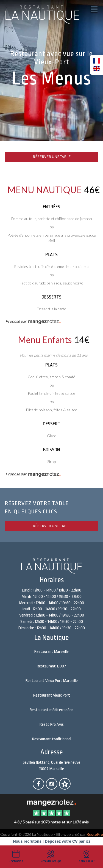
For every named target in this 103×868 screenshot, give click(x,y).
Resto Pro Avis (52, 725)
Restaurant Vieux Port (52, 695)
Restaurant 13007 (51, 666)
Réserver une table (52, 157)
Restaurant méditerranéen (51, 710)
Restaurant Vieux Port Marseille (52, 681)
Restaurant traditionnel (52, 739)
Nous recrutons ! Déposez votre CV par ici (51, 841)
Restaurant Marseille (51, 652)
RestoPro (95, 834)
